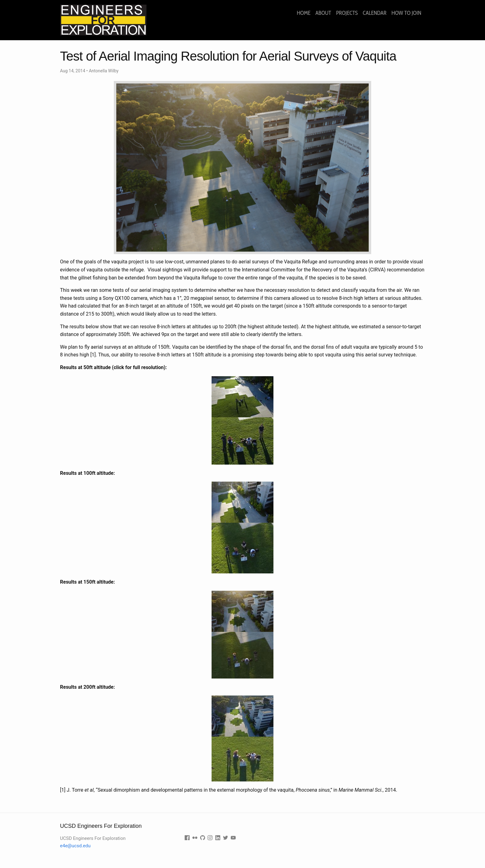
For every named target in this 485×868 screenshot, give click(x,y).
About (323, 13)
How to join (406, 13)
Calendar (375, 13)
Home (303, 13)
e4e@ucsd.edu (75, 846)
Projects (347, 13)
